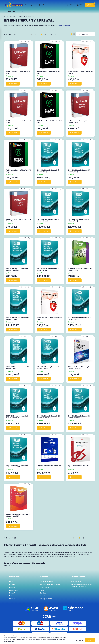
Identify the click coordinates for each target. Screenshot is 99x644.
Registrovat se (14, 590)
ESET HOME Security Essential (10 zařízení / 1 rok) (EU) (18, 417)
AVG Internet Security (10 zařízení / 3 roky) (18, 171)
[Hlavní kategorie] (5, 16)
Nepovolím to (79, 640)
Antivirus (12, 16)
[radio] (74, 34)
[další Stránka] (51, 34)
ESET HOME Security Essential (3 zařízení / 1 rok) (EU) (48, 368)
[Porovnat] (21, 41)
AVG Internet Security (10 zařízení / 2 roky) (49, 122)
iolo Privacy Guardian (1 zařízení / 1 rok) (79, 466)
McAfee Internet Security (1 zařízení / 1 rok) (19, 73)
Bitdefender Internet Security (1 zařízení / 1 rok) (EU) (79, 368)
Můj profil (12, 593)
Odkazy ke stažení (46, 599)
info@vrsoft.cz (78, 581)
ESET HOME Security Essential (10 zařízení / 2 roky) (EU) (48, 417)
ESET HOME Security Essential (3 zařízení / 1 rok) (48, 171)
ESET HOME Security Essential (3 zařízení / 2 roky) (48, 220)
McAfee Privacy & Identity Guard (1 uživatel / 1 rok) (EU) (18, 515)
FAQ (22, 12)
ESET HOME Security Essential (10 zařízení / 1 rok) (18, 368)
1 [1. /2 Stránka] (41, 34)
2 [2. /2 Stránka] (45, 34)
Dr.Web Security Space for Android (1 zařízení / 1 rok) (80, 269)
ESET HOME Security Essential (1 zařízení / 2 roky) (48, 269)
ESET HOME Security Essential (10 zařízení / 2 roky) (79, 318)
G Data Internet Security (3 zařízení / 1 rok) (49, 318)
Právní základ (44, 587)
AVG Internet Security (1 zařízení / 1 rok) (49, 73)
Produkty (12, 584)
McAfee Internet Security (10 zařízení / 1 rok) (78, 122)
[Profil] (80, 5)
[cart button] (90, 5)
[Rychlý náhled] (29, 41)
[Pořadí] (85, 34)
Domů (11, 581)
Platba (42, 590)
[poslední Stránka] (55, 34)
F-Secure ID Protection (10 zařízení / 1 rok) (49, 466)
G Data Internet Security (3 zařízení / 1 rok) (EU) (80, 73)
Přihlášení (12, 587)
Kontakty (43, 596)
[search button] (69, 5)
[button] (11, 12)
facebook (72, 591)
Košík (11, 596)
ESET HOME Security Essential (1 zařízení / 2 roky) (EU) (17, 466)
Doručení (43, 593)
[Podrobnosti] (13, 84)
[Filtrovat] (2, 34)
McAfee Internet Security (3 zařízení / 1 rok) (18, 122)
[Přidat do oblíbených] (25, 41)
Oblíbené (12, 599)
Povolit (89, 640)
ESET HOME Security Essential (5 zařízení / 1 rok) (79, 220)
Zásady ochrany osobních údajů (50, 584)
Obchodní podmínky (47, 581)
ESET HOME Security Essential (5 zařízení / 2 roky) (17, 318)
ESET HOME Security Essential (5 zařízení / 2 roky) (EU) (79, 417)
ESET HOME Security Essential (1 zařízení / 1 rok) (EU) (17, 269)
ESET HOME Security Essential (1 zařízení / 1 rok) (79, 171)
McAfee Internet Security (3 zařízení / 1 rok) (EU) (18, 220)
